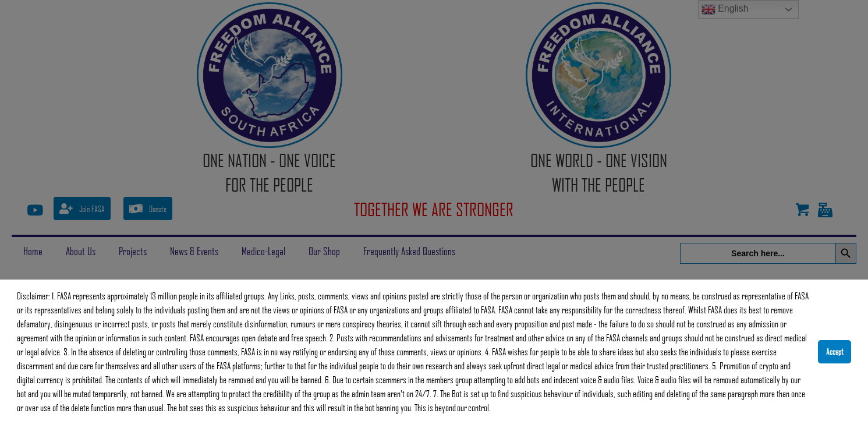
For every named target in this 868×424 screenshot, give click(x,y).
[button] (494, 409)
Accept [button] (835, 351)
